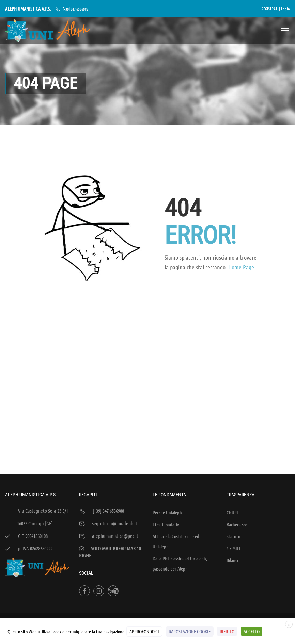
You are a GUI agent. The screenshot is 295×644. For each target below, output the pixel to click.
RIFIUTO (227, 631)
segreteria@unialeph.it (115, 480)
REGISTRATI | (271, 9)
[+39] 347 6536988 (75, 9)
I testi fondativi (166, 481)
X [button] (289, 625)
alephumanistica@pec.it (115, 492)
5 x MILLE (235, 505)
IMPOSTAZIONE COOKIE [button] (190, 631)
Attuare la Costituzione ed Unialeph (176, 498)
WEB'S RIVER (97, 585)
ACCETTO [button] (251, 631)
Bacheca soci (237, 481)
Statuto (233, 493)
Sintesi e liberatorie (226, 585)
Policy (254, 585)
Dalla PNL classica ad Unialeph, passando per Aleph (180, 520)
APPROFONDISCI (144, 631)
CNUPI (232, 469)
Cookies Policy (278, 585)
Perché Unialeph (167, 469)
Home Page (241, 268)
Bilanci (232, 516)
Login (285, 9)
